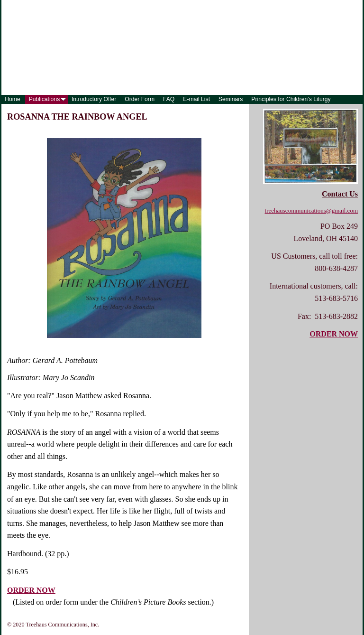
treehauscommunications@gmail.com (311, 210)
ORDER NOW (31, 590)
